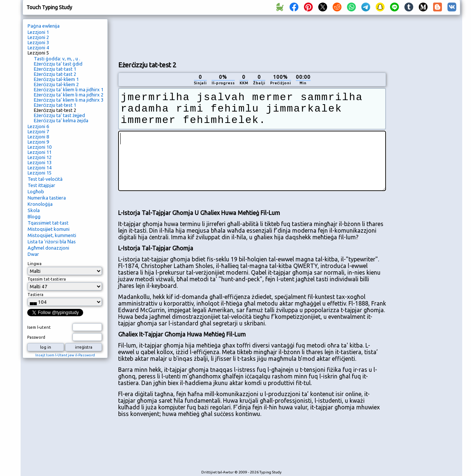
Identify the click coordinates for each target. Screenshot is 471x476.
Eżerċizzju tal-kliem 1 (56, 79)
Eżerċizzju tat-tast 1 (55, 69)
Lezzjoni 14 (40, 168)
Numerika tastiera (47, 198)
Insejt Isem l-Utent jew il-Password (65, 355)
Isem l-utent (39, 327)
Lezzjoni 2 (38, 37)
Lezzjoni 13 (40, 162)
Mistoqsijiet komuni (49, 229)
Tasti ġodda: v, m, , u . (57, 59)
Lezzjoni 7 (38, 131)
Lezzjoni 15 (40, 173)
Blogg (34, 216)
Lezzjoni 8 (38, 137)
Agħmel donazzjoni (48, 248)
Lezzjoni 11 (40, 152)
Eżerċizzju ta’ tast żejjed (59, 115)
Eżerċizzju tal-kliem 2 (56, 84)
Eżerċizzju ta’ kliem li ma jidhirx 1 (69, 89)
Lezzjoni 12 (40, 157)
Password (36, 337)
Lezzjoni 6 (38, 126)
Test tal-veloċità (45, 179)
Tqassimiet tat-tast (48, 223)
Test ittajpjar (41, 185)
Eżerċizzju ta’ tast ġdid (58, 64)
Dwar (33, 254)
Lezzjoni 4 (38, 47)
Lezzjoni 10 (40, 147)
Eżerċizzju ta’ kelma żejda (61, 120)
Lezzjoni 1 (38, 32)
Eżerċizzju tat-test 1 (55, 105)
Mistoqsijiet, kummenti (52, 235)
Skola (34, 210)
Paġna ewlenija (44, 26)
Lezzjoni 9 (38, 142)
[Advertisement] (252, 37)
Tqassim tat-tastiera (47, 279)
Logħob (36, 191)
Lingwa (35, 264)
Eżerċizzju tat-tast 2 (55, 74)
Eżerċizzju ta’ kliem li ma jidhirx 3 (69, 100)
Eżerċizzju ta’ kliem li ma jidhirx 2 (69, 95)
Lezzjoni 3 (38, 42)
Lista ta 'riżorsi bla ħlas (52, 241)
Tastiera (36, 295)
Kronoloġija (40, 204)
